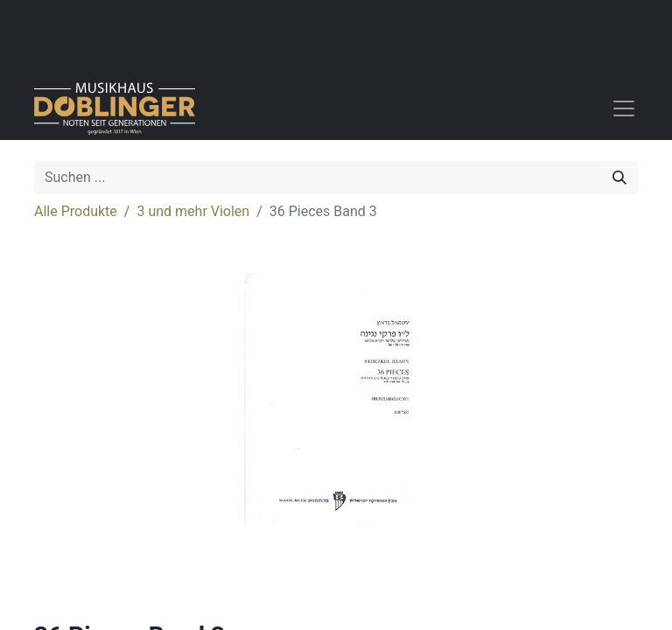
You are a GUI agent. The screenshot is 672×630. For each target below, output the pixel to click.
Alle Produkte (76, 211)
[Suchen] (619, 178)
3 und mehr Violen (193, 211)
